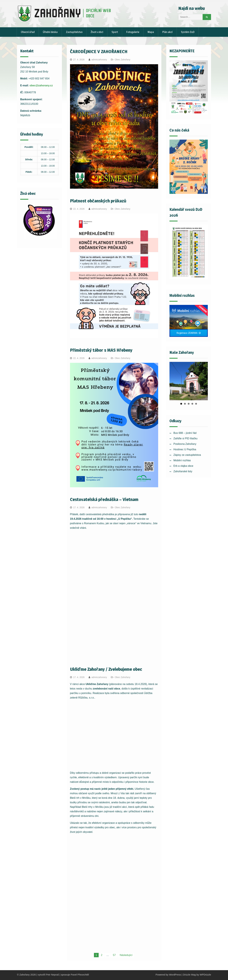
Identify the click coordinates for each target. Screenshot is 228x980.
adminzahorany (99, 60)
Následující (126, 955)
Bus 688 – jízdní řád (185, 433)
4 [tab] (192, 404)
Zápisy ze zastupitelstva (187, 455)
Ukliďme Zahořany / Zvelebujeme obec (106, 669)
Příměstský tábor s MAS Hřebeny (101, 350)
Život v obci (97, 32)
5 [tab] (196, 404)
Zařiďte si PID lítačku (186, 438)
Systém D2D (188, 32)
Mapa (151, 32)
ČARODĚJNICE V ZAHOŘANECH (99, 51)
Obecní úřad (28, 32)
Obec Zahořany (122, 60)
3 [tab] (189, 404)
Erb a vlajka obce (183, 466)
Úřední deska (50, 32)
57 (114, 955)
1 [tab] (181, 404)
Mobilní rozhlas (182, 460)
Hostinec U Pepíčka (185, 449)
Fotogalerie (133, 32)
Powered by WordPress (168, 975)
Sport (115, 32)
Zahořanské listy (183, 471)
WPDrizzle (205, 975)
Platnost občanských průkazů (98, 201)
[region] (189, 381)
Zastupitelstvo (74, 32)
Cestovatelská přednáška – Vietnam (104, 499)
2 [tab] (185, 404)
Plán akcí (167, 32)
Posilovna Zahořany (185, 444)
